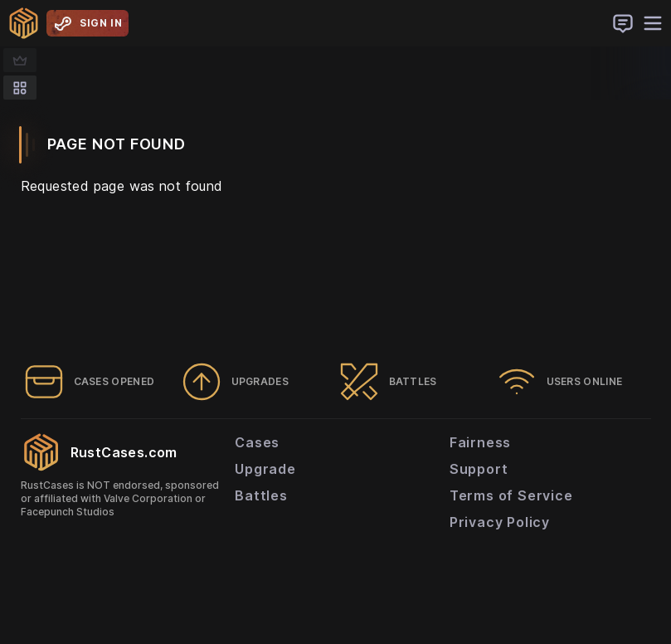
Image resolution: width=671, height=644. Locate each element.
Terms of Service (511, 495)
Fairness (480, 442)
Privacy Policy (500, 522)
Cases (257, 442)
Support (479, 469)
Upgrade (265, 469)
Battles (261, 495)
